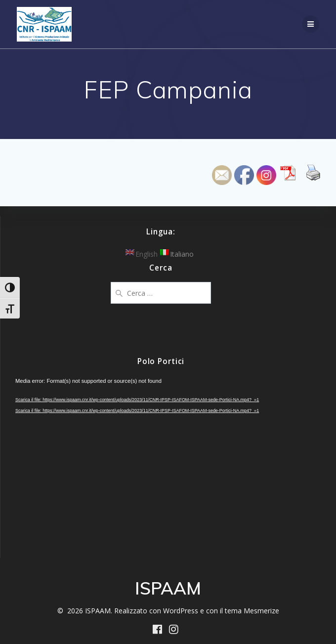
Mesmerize (261, 611)
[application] (161, 462)
